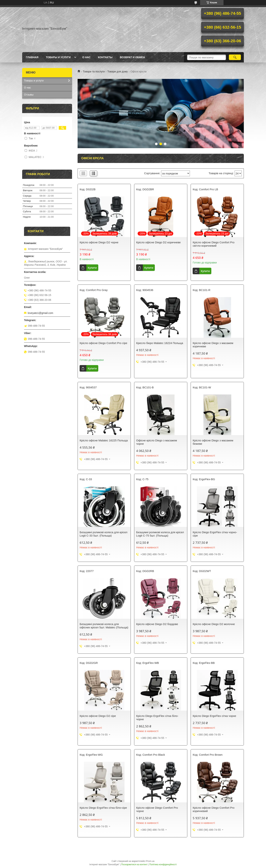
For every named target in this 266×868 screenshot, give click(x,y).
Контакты (105, 57)
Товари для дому (117, 72)
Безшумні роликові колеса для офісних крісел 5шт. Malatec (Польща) (104, 626)
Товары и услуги (58, 57)
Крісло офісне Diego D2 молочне (214, 624)
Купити (92, 268)
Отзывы (29, 95)
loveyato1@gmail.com (40, 313)
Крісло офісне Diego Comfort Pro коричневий (214, 809)
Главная (32, 57)
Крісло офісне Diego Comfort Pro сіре (103, 343)
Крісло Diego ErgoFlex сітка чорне (214, 716)
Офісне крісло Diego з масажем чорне (156, 442)
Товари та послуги (94, 72)
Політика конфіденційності (163, 864)
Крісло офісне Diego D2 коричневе (158, 242)
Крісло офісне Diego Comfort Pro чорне (157, 809)
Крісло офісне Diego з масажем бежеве (213, 442)
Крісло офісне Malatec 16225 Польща (104, 440)
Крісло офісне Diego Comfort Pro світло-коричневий (214, 244)
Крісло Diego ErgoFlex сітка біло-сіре (103, 808)
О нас (86, 57)
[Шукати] (235, 57)
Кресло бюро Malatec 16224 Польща (160, 343)
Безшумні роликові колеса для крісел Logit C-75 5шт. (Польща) (160, 534)
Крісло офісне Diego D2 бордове (157, 624)
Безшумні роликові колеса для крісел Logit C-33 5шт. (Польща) (103, 534)
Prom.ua (150, 861)
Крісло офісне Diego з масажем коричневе (213, 345)
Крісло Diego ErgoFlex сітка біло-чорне (157, 718)
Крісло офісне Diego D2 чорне (99, 242)
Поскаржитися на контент (134, 864)
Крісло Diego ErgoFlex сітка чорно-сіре (215, 534)
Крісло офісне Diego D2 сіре (98, 716)
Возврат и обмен (132, 57)
